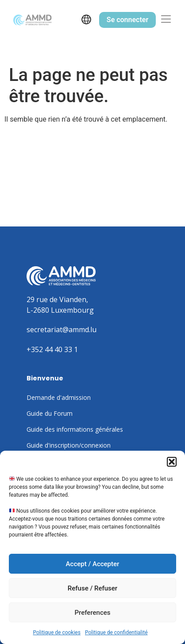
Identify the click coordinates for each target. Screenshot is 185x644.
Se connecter (127, 20)
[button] (172, 462)
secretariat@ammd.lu (62, 330)
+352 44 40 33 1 (52, 349)
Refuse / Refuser (92, 588)
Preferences (92, 613)
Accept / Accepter (93, 564)
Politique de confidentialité (116, 632)
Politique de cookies (57, 632)
